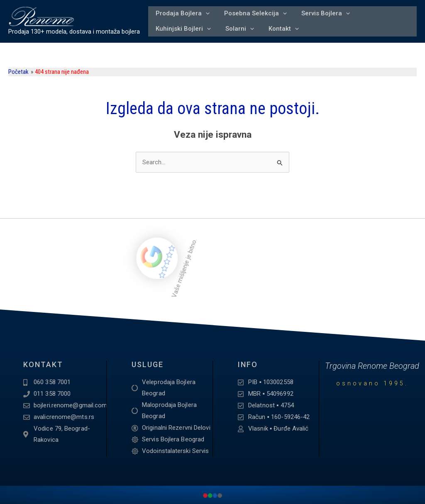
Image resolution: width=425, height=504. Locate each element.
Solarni (238, 30)
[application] (205, 12)
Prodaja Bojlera (182, 12)
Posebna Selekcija (253, 12)
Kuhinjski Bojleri (182, 30)
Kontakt (280, 30)
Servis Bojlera (322, 12)
